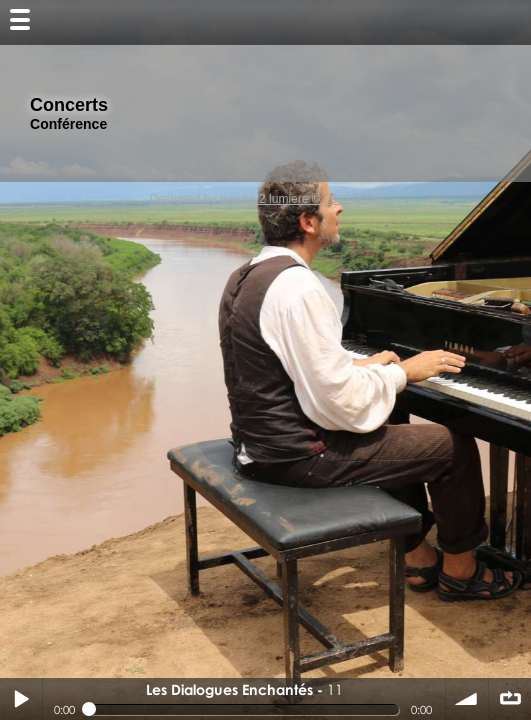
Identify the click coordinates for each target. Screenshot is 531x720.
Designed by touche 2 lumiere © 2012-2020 (266, 199)
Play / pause (21, 699)
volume (467, 699)
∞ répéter (510, 699)
